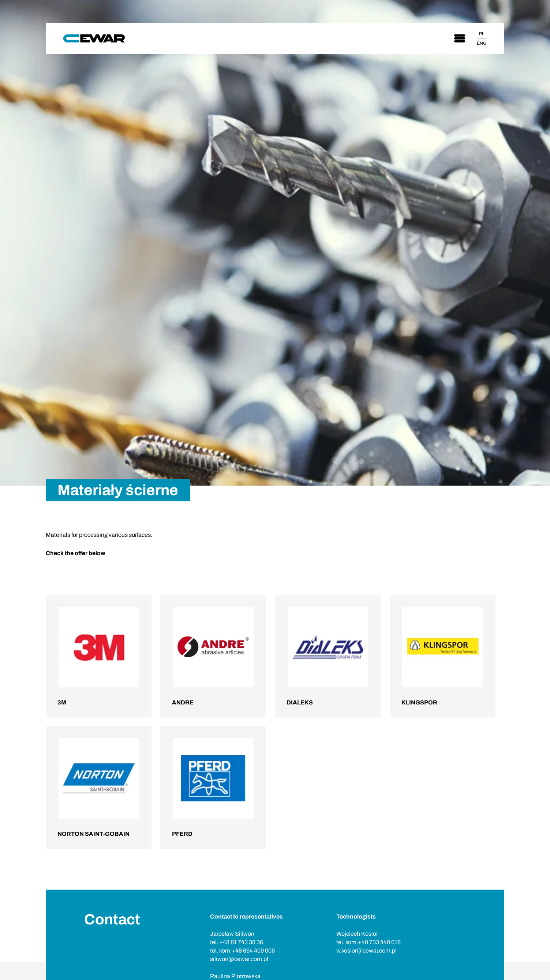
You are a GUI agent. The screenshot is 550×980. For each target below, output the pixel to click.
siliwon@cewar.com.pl (239, 959)
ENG (482, 43)
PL (482, 34)
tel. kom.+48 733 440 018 (368, 942)
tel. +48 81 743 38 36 (237, 942)
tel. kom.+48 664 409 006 (242, 951)
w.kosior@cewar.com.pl (366, 951)
